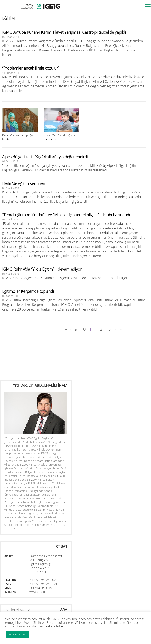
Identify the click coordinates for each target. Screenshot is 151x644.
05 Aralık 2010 (10, 188)
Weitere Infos (54, 626)
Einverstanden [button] (18, 634)
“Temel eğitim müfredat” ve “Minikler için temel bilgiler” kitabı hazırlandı (66, 215)
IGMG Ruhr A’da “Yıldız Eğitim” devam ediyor (42, 269)
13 (108, 329)
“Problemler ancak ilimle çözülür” (32, 68)
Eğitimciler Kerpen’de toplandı (28, 291)
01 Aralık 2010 (10, 274)
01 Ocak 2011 (10, 161)
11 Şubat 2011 (11, 73)
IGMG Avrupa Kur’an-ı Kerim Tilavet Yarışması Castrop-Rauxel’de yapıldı (64, 32)
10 (83, 329)
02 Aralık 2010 (10, 219)
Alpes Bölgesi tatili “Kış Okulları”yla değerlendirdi (45, 157)
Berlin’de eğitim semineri (24, 183)
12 (100, 329)
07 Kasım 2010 (11, 296)
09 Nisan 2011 (11, 37)
